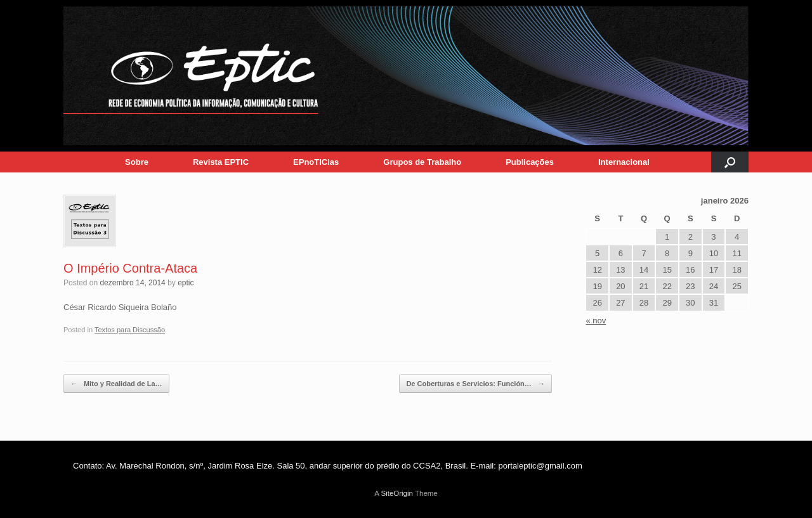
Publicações (530, 162)
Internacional (624, 162)
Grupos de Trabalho (422, 162)
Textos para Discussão (130, 330)
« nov (596, 321)
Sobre (137, 162)
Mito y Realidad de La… (116, 384)
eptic (186, 283)
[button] (730, 162)
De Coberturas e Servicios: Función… (475, 384)
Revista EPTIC (221, 162)
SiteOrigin (397, 493)
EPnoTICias (316, 162)
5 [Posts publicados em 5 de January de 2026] (597, 253)
